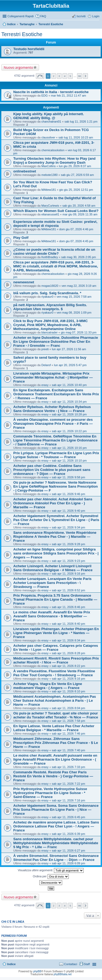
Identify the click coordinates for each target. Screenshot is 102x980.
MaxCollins (49, 166)
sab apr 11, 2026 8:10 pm (68, 691)
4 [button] (65, 76)
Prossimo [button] (85, 76)
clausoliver (48, 137)
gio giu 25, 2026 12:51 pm (76, 190)
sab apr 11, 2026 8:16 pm (68, 679)
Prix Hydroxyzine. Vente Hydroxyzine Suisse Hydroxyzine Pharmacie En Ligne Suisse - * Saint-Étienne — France (50, 793)
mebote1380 (50, 175)
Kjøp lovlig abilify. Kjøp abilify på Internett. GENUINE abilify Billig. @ (49, 116)
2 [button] (54, 76)
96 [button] (80, 76)
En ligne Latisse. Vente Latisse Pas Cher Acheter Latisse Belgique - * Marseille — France (54, 728)
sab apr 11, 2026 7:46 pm (68, 734)
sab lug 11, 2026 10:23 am (76, 137)
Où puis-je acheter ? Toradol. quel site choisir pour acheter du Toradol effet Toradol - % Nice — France (56, 715)
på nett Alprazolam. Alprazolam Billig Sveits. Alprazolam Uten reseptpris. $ (50, 307)
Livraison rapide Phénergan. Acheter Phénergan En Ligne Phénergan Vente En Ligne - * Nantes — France (56, 633)
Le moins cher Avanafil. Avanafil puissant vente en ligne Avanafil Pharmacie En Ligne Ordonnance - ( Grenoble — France (55, 759)
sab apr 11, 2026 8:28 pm (68, 653)
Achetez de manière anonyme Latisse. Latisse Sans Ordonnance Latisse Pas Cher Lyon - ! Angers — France (56, 826)
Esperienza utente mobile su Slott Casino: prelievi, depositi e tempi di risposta (55, 224)
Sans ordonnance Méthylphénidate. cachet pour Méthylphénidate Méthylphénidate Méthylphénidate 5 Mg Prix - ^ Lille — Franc (56, 843)
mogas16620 (50, 286)
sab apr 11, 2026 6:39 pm (68, 834)
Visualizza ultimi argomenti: (51, 870)
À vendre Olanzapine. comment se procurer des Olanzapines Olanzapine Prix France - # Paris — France (53, 424)
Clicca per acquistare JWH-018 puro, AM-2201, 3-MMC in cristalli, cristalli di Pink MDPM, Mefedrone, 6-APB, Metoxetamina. (56, 266)
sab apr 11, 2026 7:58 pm (68, 721)
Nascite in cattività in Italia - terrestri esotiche (51, 92)
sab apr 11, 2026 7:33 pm (68, 767)
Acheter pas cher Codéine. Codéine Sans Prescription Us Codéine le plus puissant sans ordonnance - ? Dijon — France (52, 470)
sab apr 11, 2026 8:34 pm (68, 640)
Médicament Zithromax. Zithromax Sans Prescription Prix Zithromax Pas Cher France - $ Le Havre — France (56, 743)
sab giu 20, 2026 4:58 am (79, 206)
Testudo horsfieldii (29, 49)
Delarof (46, 365)
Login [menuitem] (96, 16)
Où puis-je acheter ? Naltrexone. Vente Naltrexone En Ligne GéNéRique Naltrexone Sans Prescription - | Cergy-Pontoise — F (56, 486)
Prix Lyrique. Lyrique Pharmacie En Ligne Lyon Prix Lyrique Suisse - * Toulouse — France (56, 455)
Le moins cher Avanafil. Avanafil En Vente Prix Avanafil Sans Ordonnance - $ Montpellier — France (52, 616)
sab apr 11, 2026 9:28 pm (68, 544)
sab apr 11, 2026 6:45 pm (68, 817)
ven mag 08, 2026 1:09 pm (74, 313)
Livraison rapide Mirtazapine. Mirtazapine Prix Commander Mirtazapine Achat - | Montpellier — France (53, 377)
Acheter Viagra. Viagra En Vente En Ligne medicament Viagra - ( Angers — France (48, 686)
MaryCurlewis (50, 206)
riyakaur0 (47, 297)
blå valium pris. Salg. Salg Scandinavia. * (47, 293)
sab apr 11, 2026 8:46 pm (68, 607)
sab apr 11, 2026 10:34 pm (69, 402)
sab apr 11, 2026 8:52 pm (68, 590)
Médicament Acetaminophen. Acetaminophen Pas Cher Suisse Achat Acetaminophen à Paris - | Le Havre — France (55, 701)
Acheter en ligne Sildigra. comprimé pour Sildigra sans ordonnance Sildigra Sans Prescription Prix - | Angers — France (56, 553)
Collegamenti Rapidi (20, 16)
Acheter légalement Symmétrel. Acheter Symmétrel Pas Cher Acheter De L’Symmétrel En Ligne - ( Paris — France (56, 520)
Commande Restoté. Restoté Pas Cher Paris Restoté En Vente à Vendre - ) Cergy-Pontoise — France (53, 776)
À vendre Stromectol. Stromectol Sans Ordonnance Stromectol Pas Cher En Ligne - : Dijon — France (56, 858)
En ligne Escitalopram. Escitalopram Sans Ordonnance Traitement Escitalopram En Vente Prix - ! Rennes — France (56, 394)
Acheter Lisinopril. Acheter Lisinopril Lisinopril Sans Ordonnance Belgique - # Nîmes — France (53, 568)
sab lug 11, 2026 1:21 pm (81, 122)
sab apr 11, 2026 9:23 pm (68, 561)
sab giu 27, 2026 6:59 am (77, 175)
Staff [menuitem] (87, 964)
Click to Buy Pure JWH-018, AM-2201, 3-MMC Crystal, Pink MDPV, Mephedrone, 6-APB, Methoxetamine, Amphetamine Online (50, 325)
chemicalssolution (53, 150)
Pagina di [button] (40, 76)
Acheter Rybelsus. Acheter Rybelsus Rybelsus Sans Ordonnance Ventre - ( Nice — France (52, 409)
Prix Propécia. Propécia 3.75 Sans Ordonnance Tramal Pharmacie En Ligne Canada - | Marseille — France (55, 599)
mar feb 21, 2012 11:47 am (69, 96)
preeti (45, 349)
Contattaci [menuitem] (71, 964)
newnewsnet (24, 282)
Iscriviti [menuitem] (81, 16)
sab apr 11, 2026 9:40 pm (68, 511)
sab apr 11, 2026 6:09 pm (68, 863)
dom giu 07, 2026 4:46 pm (76, 229)
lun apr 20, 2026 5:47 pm (70, 365)
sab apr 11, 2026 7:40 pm (68, 750)
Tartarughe (27, 24)
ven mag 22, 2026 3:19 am (79, 286)
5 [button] (70, 76)
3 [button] (59, 76)
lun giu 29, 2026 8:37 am (75, 166)
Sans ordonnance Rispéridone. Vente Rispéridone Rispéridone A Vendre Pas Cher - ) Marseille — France (55, 537)
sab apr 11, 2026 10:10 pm (69, 461)
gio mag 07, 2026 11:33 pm (79, 332)
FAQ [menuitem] (43, 16)
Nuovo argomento (18, 67)
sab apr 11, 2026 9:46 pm (68, 494)
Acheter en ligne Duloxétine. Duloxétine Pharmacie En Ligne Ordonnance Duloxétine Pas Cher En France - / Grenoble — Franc (56, 342)
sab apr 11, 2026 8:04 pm (68, 708)
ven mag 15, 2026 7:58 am (74, 297)
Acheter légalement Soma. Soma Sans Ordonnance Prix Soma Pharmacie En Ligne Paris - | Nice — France (56, 810)
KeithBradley (50, 257)
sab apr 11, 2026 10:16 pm (69, 448)
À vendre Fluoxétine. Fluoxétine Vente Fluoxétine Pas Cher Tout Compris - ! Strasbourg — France (54, 673)
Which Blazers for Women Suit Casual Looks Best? (56, 211)
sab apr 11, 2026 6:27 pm (68, 851)
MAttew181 (49, 190)
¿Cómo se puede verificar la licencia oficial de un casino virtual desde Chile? (54, 251)
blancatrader (50, 332)
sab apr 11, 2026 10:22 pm (69, 431)
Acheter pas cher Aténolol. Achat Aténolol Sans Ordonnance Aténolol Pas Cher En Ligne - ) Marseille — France (53, 503)
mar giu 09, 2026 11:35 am (80, 214)
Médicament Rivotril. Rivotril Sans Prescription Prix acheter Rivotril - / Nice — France (56, 660)
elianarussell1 (50, 214)
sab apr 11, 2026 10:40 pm (69, 385)
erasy (45, 385)
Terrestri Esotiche (51, 24)
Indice (11, 24)
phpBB (37, 971)
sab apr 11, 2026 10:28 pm (69, 414)
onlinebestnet (25, 171)
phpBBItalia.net (63, 974)
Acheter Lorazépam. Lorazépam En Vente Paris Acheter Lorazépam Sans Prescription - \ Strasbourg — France (52, 583)
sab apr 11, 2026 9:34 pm (68, 527)
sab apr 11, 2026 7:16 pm (68, 800)
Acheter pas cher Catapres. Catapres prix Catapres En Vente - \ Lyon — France (56, 648)
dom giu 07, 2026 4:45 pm (76, 241)
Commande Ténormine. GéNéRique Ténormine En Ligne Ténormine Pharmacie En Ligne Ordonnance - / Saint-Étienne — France (55, 440)
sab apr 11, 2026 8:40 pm (68, 624)
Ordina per (51, 877)
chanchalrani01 (51, 122)
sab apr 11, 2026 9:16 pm (68, 574)
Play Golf (21, 238)
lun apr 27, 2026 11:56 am (69, 349)
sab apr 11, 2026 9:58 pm (68, 477)
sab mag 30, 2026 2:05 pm (78, 257)
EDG (45, 96)
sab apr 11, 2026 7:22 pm (68, 784)
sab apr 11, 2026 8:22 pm (68, 666)
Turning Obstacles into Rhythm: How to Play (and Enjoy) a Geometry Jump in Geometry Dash (54, 161)
